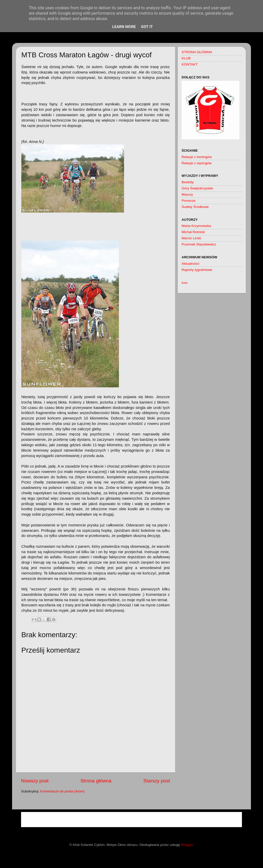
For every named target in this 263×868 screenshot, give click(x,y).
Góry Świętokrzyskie (197, 188)
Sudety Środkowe (195, 207)
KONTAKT (190, 64)
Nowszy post (35, 781)
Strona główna (96, 781)
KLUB (186, 58)
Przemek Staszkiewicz (199, 244)
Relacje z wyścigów (197, 163)
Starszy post (157, 781)
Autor (185, 283)
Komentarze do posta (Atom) (62, 791)
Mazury (187, 194)
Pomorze (189, 201)
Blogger (187, 845)
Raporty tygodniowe (197, 270)
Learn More (124, 27)
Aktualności (190, 264)
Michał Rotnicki (193, 232)
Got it (147, 27)
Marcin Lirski (191, 238)
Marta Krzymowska (196, 226)
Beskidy (188, 182)
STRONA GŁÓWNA (197, 52)
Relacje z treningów (197, 157)
